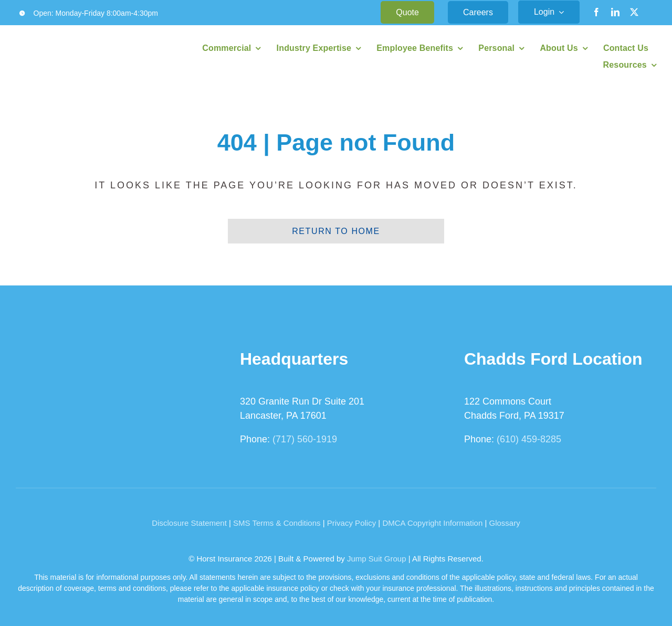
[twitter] (634, 12)
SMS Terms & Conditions (277, 523)
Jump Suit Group (377, 559)
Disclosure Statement (189, 523)
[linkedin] (615, 12)
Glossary (505, 523)
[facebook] (596, 12)
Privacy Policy (351, 523)
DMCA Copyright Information (432, 523)
